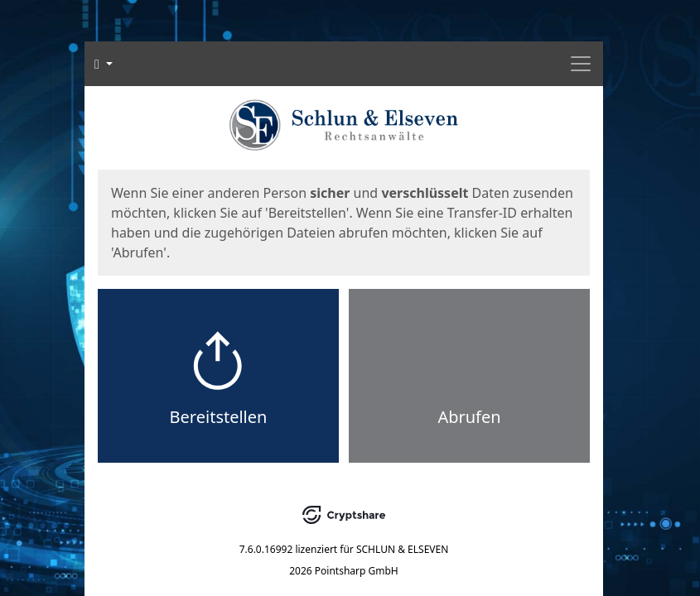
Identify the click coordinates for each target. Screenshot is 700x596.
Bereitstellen (219, 417)
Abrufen (469, 417)
